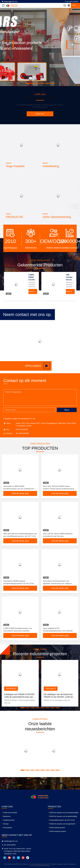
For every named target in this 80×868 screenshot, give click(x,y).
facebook (14, 858)
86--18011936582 (72, 1)
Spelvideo (37, 366)
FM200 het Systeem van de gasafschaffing (63, 816)
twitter (18, 858)
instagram (23, 858)
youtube (9, 858)
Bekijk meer (40, 114)
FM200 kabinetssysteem (57, 828)
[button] (27, 83)
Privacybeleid (7, 828)
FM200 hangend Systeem (58, 831)
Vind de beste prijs (33, 291)
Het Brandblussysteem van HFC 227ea (62, 820)
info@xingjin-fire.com (10, 1)
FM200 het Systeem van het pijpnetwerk (62, 824)
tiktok (28, 858)
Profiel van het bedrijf (10, 813)
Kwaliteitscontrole (9, 820)
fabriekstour (7, 816)
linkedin (5, 858)
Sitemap (6, 824)
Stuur (67, 410)
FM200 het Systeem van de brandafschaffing (64, 813)
